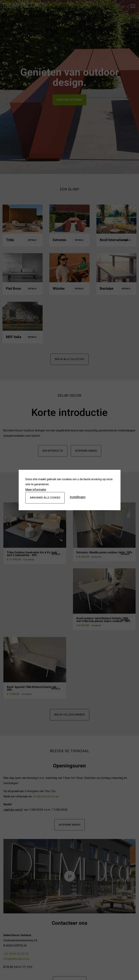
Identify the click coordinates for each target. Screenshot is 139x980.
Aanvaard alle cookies (45, 498)
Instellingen (78, 497)
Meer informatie (36, 489)
